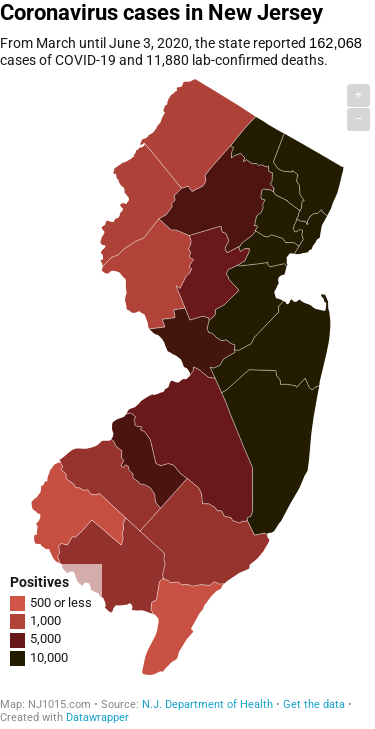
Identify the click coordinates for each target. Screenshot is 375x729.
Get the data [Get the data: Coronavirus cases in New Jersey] (314, 704)
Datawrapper (97, 717)
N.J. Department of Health (207, 704)
